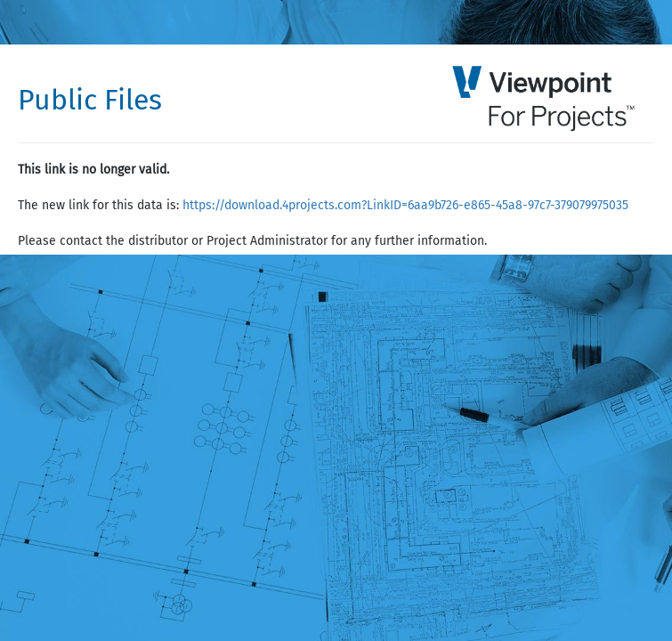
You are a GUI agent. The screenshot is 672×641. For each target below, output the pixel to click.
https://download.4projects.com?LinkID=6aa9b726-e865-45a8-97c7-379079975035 (405, 205)
